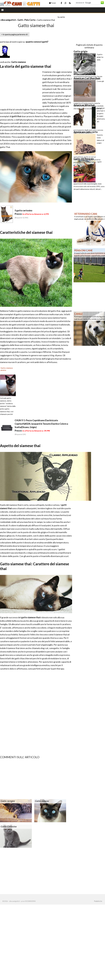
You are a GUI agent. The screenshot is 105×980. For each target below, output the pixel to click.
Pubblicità (98, 901)
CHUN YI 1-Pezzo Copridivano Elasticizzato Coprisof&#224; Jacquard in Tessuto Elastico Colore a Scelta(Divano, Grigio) (41, 424)
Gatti (20, 20)
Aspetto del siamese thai (20, 446)
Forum (52, 3)
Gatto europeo (8, 801)
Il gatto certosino (23, 210)
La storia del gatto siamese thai (26, 66)
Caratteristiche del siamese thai (26, 232)
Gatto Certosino (9, 827)
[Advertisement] (29, 17)
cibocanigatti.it (8, 20)
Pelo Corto (30, 20)
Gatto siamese (19, 62)
